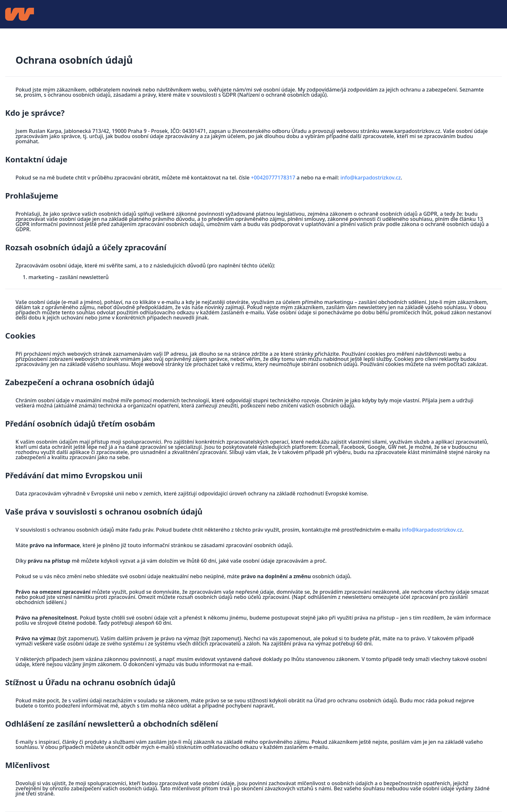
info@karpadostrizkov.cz (371, 178)
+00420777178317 (273, 178)
